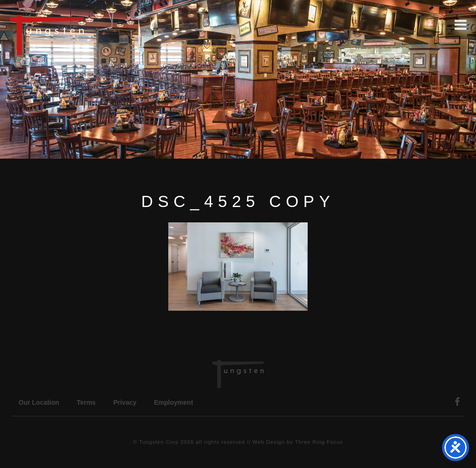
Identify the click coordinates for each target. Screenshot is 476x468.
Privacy (125, 402)
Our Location (39, 402)
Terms (86, 402)
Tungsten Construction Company (79, 34)
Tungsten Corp (159, 442)
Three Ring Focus (319, 442)
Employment (173, 402)
